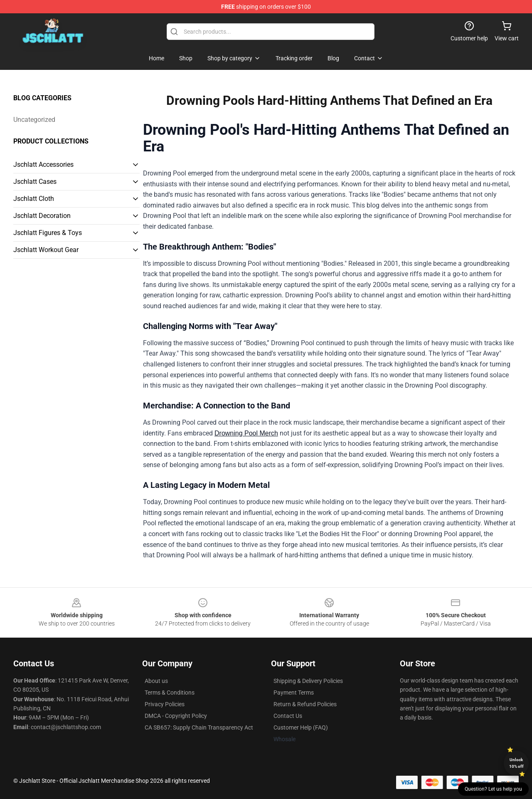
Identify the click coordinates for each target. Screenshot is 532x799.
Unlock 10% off (516, 763)
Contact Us (288, 716)
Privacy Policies (165, 704)
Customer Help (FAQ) (301, 727)
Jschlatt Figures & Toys (48, 233)
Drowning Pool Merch (246, 433)
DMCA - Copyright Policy (176, 716)
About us (156, 681)
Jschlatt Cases (35, 182)
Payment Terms (294, 693)
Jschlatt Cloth (34, 199)
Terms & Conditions (170, 693)
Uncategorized (34, 120)
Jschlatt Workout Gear (46, 250)
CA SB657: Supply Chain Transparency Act (199, 727)
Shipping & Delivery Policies (308, 681)
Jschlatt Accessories (43, 164)
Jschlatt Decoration (42, 216)
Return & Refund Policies (305, 704)
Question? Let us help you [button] (493, 789)
